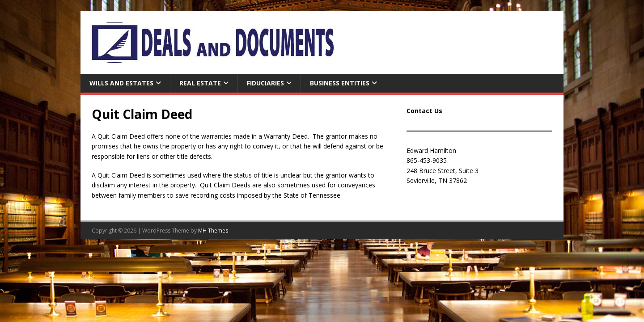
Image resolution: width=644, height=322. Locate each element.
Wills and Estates (121, 83)
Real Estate (200, 83)
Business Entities (340, 83)
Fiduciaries (265, 83)
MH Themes (213, 231)
